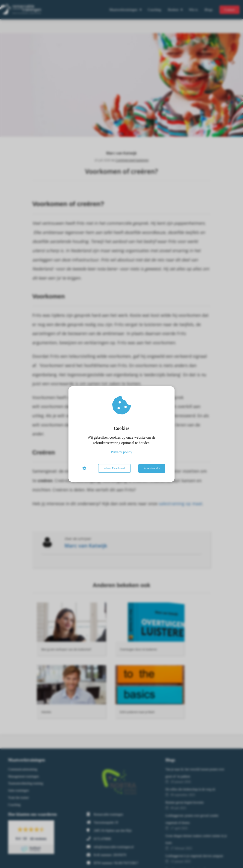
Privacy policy (122, 452)
